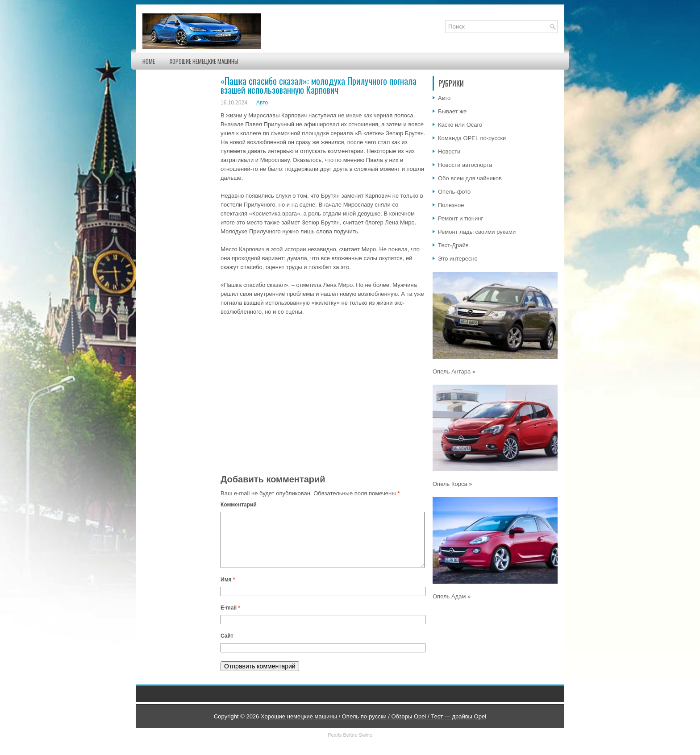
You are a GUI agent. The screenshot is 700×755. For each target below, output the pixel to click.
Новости (449, 151)
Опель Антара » (454, 371)
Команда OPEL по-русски (472, 138)
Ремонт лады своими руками (477, 232)
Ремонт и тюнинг (460, 218)
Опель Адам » (452, 596)
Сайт (227, 647)
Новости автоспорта (465, 165)
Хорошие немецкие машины (204, 61)
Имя (228, 590)
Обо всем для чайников (470, 178)
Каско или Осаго (460, 125)
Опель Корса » (452, 484)
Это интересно (458, 259)
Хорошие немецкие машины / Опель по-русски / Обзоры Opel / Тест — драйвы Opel (373, 727)
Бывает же (452, 111)
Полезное (451, 205)
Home (149, 61)
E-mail (230, 618)
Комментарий (239, 505)
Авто (262, 103)
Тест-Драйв (453, 245)
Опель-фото (454, 192)
